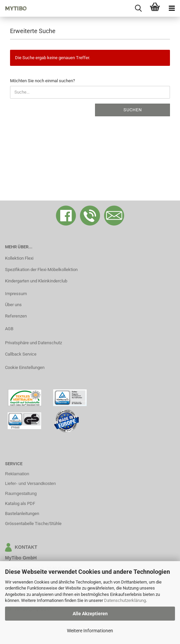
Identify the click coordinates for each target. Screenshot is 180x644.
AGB (9, 329)
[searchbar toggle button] (138, 8)
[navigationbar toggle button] (172, 8)
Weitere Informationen (90, 631)
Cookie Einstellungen (25, 367)
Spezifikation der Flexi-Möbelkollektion (41, 270)
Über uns (13, 305)
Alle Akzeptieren (90, 614)
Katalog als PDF (20, 503)
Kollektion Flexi (19, 258)
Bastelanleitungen (22, 513)
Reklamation (17, 474)
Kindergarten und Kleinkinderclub (36, 281)
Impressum (16, 294)
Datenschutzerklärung (125, 600)
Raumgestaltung (21, 493)
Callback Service (21, 354)
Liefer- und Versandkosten (30, 483)
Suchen (133, 110)
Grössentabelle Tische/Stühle (33, 524)
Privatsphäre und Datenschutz (33, 343)
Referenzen (16, 316)
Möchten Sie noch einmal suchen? (42, 81)
